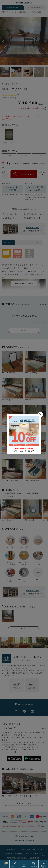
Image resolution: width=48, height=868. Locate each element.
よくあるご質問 (24, 849)
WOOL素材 (23, 12)
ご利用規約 (8, 854)
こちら (11, 752)
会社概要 (33, 858)
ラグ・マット (12, 12)
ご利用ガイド (9, 218)
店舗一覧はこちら (24, 803)
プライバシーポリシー (33, 854)
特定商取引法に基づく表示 (17, 858)
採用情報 (29, 841)
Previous (3, 41)
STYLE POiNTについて (36, 214)
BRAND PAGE (23, 836)
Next (45, 41)
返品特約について (34, 218)
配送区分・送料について (34, 195)
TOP (4, 12)
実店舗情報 (18, 841)
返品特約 (18, 854)
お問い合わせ (38, 849)
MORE (42, 305)
